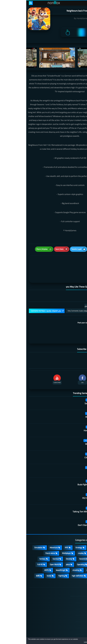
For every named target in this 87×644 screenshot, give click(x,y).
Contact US (71, 618)
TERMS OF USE (70, 599)
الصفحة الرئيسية (69, 587)
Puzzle (67, 540)
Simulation (12, 535)
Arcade (68, 551)
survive (77, 563)
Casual (66, 535)
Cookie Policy (71, 612)
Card (78, 540)
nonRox (65, 636)
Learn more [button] (61, 642)
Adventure (27, 535)
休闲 (12, 563)
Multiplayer (40, 540)
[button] (77, 641)
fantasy (16, 546)
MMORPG (76, 557)
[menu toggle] (82, 3)
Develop (43, 546)
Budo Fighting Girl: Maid (62, 472)
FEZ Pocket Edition (64, 485)
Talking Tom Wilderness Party (60, 499)
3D (79, 551)
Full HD (14, 551)
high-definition (51, 563)
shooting (50, 557)
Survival (29, 546)
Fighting (35, 563)
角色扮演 (66, 568)
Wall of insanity (66, 431)
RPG (40, 535)
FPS (66, 563)
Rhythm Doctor (66, 404)
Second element (59, 546)
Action (78, 535)
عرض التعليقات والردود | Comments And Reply (20, 298)
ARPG (20, 557)
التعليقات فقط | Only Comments (52, 298)
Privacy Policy (70, 606)
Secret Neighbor (66, 391)
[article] (24, 262)
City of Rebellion (66, 445)
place (42, 551)
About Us (72, 624)
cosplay (55, 540)
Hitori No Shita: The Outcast (28, 607)
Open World (28, 551)
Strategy (53, 535)
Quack (70, 458)
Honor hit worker (65, 418)
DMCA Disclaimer (69, 593)
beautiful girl (34, 557)
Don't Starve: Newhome (62, 512)
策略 (78, 568)
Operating (55, 551)
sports (63, 557)
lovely (23, 563)
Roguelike (76, 546)
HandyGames (56, 18)
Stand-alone (24, 540)
